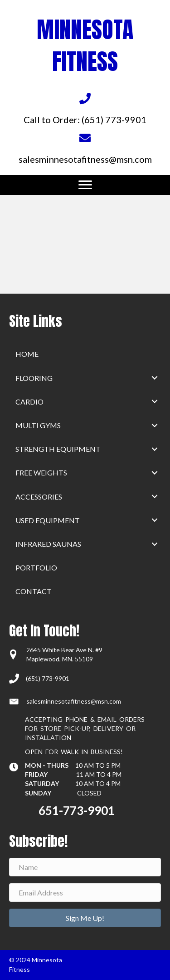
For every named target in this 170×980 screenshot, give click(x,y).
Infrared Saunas (48, 544)
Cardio (29, 402)
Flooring (34, 378)
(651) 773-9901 (48, 678)
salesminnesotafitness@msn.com (74, 701)
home (27, 354)
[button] (155, 378)
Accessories (39, 497)
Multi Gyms (38, 425)
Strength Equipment (58, 449)
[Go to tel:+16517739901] (85, 109)
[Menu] (85, 185)
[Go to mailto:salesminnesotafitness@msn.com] (85, 148)
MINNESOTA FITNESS (85, 45)
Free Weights (41, 472)
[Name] (85, 867)
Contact (34, 591)
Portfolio (36, 567)
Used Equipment (48, 520)
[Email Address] (85, 892)
